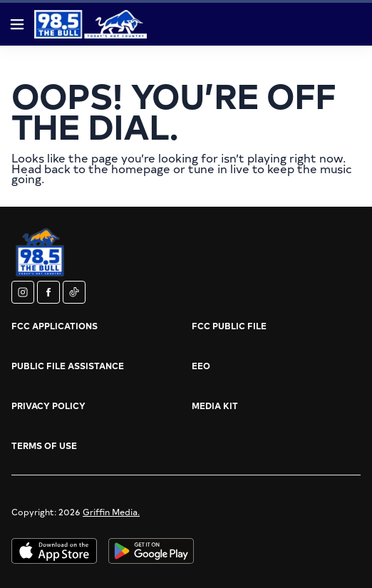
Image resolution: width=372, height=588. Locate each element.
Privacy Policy (48, 406)
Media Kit (215, 406)
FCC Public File (229, 326)
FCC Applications (55, 326)
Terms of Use (44, 445)
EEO (201, 366)
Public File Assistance (68, 366)
